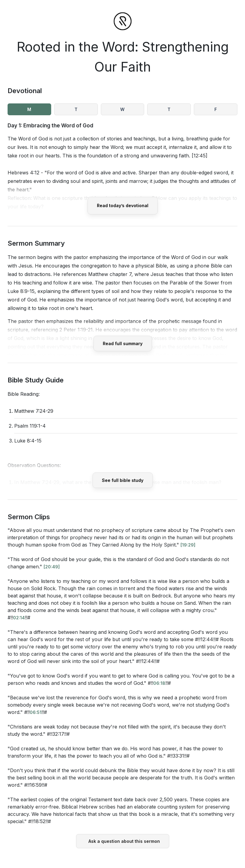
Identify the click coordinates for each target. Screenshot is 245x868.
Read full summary (122, 343)
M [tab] (29, 109)
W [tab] (122, 109)
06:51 (36, 712)
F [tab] (216, 109)
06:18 (159, 683)
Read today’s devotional (123, 205)
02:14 (19, 618)
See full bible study (122, 480)
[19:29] (188, 545)
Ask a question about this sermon (124, 841)
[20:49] (52, 567)
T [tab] (76, 109)
